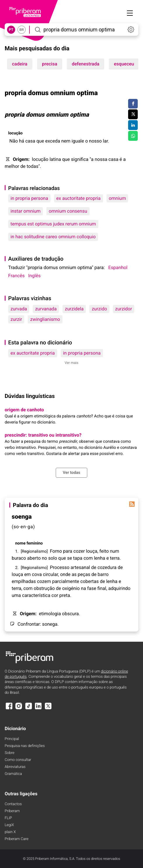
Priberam (12, 811)
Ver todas (71, 473)
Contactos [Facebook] (13, 804)
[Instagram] (19, 709)
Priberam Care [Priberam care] (16, 839)
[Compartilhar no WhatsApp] (133, 136)
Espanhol (118, 267)
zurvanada (46, 309)
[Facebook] (9, 709)
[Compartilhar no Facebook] (133, 104)
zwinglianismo (45, 319)
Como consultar (18, 760)
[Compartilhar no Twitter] (133, 114)
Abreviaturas (15, 767)
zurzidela (74, 309)
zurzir (16, 319)
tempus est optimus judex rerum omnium (53, 224)
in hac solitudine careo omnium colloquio (53, 237)
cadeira (20, 64)
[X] (48, 709)
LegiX (9, 825)
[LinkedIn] (38, 709)
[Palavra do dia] (132, 504)
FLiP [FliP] (8, 818)
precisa (50, 64)
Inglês (34, 276)
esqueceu (124, 64)
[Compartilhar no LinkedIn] (133, 125)
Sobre (9, 753)
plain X (10, 832)
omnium (117, 198)
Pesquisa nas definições (25, 746)
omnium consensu (68, 211)
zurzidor (124, 309)
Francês (16, 276)
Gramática (13, 774)
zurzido (99, 309)
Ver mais (72, 363)
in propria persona (29, 198)
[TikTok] (29, 709)
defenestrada (86, 64)
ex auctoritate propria (79, 198)
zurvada (19, 309)
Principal (12, 739)
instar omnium (26, 211)
